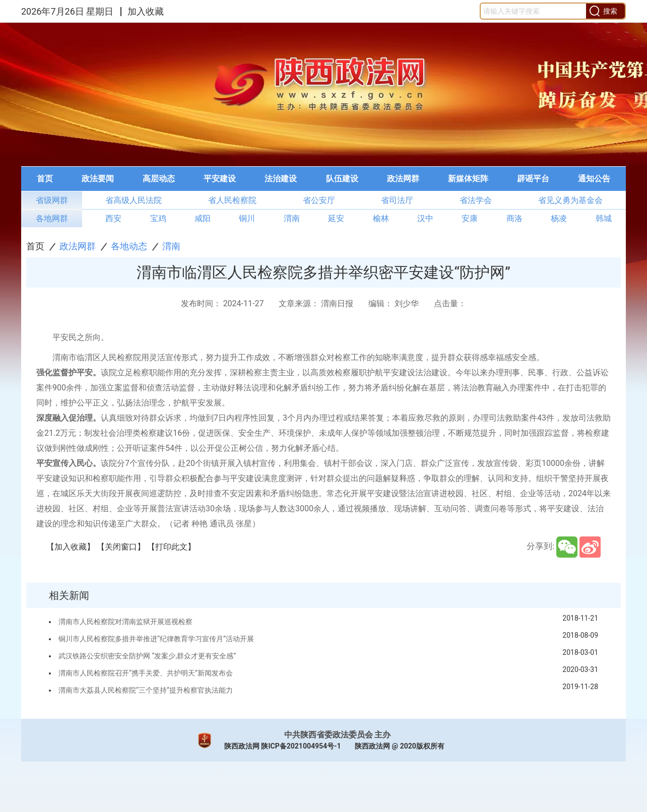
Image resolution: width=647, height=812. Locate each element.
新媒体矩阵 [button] (468, 179)
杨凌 (559, 218)
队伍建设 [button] (342, 179)
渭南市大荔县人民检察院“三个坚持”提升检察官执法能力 (146, 690)
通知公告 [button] (594, 179)
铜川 (247, 218)
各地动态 (129, 246)
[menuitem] (45, 179)
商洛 (514, 218)
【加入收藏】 (71, 547)
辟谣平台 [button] (533, 179)
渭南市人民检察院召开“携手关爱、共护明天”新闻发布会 (146, 673)
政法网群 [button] (403, 179)
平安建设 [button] (220, 179)
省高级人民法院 (134, 200)
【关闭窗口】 (121, 547)
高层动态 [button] (159, 179)
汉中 (425, 218)
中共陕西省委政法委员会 (329, 735)
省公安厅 (319, 200)
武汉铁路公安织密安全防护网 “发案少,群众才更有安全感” (147, 656)
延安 (336, 218)
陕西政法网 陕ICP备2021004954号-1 (283, 746)
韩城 (604, 218)
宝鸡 (158, 218)
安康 (470, 218)
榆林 (381, 218)
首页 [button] (45, 179)
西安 (113, 218)
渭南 (292, 218)
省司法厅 (397, 200)
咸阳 (203, 218)
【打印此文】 (171, 547)
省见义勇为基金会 (570, 200)
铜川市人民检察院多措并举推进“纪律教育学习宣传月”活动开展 (156, 639)
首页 (35, 246)
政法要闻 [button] (98, 179)
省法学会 (476, 200)
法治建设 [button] (281, 179)
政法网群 (78, 246)
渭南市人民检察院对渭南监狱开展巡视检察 (125, 622)
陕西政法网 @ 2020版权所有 (400, 746)
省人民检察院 (232, 200)
